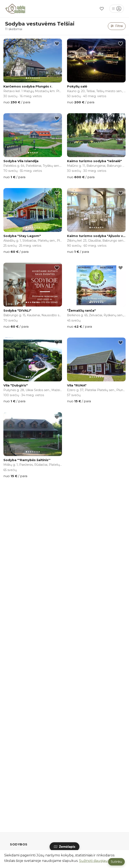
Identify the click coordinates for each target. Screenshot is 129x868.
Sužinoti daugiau (93, 861)
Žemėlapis (65, 847)
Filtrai (117, 26)
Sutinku (116, 862)
